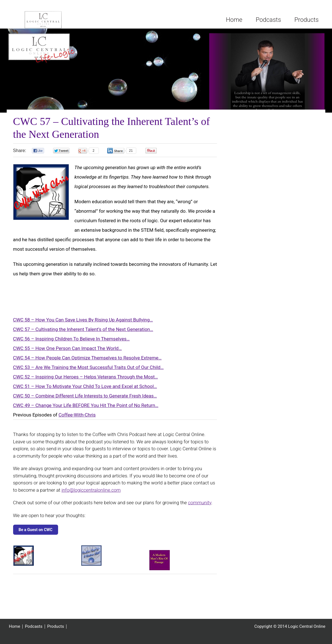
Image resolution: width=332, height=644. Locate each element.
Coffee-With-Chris (77, 418)
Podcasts (34, 629)
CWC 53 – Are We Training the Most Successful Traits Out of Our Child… (88, 370)
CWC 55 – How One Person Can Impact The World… (67, 351)
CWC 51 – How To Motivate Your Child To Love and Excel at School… (85, 389)
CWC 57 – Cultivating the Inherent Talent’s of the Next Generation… (83, 332)
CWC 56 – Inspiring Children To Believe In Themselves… (71, 342)
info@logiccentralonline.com (91, 493)
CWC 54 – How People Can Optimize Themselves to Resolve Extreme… (87, 361)
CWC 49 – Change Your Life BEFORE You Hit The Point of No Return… (86, 408)
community (200, 505)
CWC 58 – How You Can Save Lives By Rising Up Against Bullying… (83, 323)
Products (56, 629)
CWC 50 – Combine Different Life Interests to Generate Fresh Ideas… (85, 399)
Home (15, 629)
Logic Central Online (49, 21)
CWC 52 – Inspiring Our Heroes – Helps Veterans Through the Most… (86, 380)
